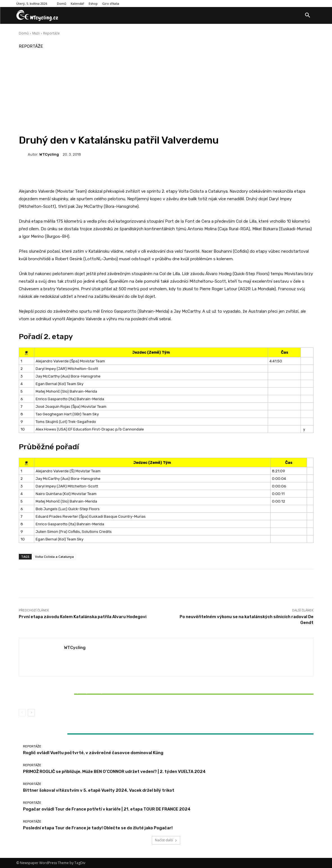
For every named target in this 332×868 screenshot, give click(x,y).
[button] (308, 15)
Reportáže (51, 33)
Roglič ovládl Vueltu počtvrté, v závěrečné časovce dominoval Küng (93, 753)
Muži (36, 33)
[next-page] (31, 713)
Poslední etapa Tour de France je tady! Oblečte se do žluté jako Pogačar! (98, 828)
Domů (24, 33)
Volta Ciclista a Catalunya (54, 557)
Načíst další (166, 840)
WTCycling (49, 154)
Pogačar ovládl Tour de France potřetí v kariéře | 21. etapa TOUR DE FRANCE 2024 (107, 809)
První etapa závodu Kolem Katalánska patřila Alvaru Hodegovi (83, 617)
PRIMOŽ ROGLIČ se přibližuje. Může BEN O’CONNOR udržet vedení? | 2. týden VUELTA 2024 (114, 772)
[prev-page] (22, 713)
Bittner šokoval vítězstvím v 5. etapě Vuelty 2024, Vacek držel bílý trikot (67, 694)
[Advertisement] (166, 92)
